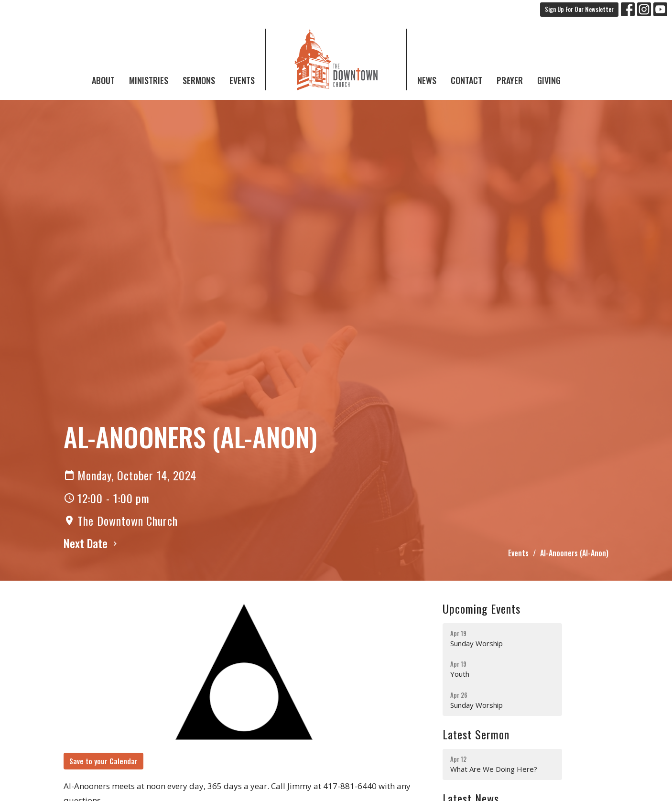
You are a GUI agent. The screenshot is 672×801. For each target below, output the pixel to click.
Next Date (92, 543)
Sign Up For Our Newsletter (579, 9)
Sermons (199, 80)
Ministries (149, 80)
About (103, 80)
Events (242, 80)
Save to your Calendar (103, 761)
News (427, 80)
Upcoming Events (481, 608)
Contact (466, 80)
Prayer (510, 80)
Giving (549, 80)
